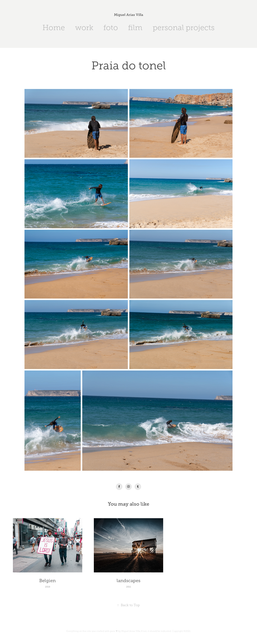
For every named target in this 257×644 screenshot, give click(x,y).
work (84, 28)
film (135, 28)
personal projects (184, 28)
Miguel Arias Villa (129, 15)
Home (54, 28)
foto (111, 28)
